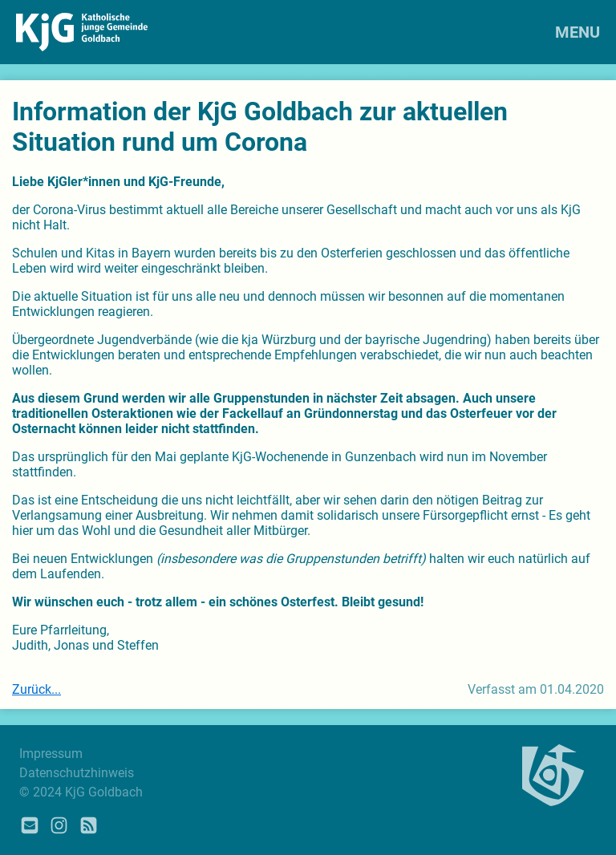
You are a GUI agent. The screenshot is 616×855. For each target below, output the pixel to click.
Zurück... (36, 689)
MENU (577, 32)
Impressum (51, 754)
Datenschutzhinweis (77, 773)
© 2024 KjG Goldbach (81, 792)
